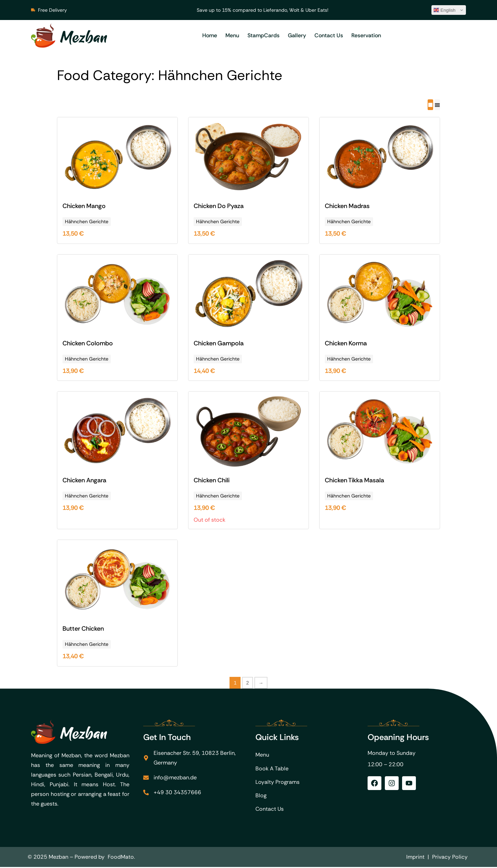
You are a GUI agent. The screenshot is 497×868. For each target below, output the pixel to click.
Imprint (415, 858)
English (445, 10)
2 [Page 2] (247, 682)
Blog (261, 796)
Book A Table (272, 768)
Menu (232, 35)
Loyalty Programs (277, 782)
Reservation (366, 35)
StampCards (264, 35)
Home (210, 35)
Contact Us (329, 35)
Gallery (297, 35)
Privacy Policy (450, 858)
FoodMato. (121, 858)
